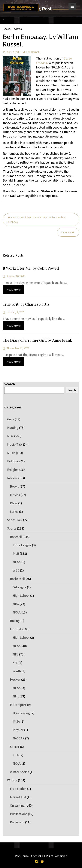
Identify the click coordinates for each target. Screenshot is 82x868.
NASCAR (19, 738)
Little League (22, 545)
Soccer (15, 747)
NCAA (17, 562)
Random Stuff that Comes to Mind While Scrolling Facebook (36, 220)
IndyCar (18, 730)
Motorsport (18, 705)
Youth (17, 671)
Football (16, 629)
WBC (16, 570)
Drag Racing (21, 713)
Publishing (17, 822)
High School (21, 595)
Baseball (16, 537)
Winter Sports (20, 772)
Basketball (17, 579)
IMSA (16, 721)
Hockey (15, 679)
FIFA (16, 755)
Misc (10, 436)
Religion (13, 470)
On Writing (17, 805)
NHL (16, 696)
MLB (16, 554)
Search (10, 384)
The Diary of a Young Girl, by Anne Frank (38, 340)
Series (14, 512)
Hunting (13, 428)
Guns (11, 419)
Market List (18, 797)
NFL (16, 654)
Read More (14, 289)
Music (11, 453)
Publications (19, 814)
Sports (12, 528)
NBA (16, 604)
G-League (20, 587)
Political (13, 461)
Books (7, 29)
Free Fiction (18, 789)
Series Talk (15, 520)
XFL (15, 663)
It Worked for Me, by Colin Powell (31, 268)
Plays (14, 503)
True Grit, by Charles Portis (26, 304)
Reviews (17, 29)
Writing (12, 780)
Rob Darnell (33, 52)
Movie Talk (15, 444)
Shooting (66, 232)
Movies (15, 495)
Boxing (15, 621)
